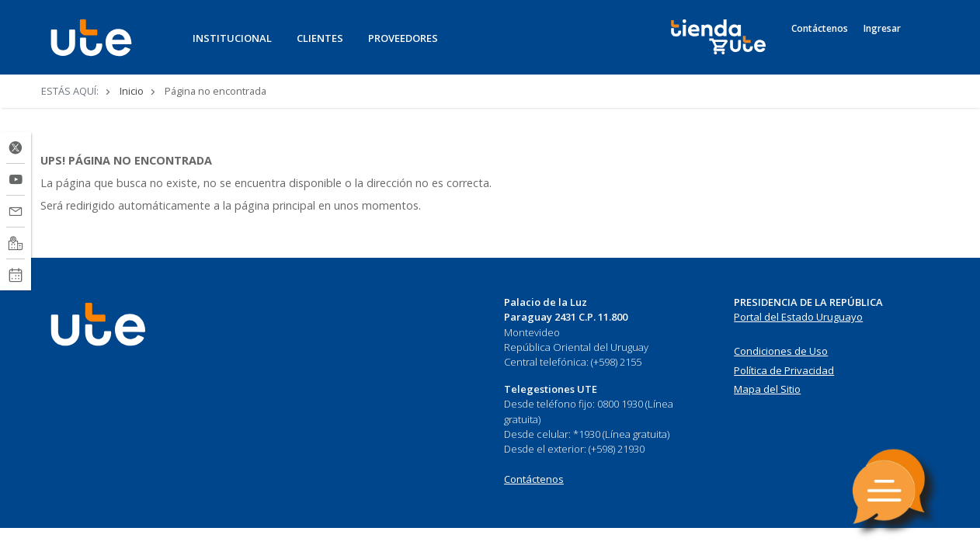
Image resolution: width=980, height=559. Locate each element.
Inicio (132, 91)
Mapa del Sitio (767, 389)
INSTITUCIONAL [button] (232, 38)
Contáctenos (820, 29)
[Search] (925, 46)
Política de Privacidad (784, 370)
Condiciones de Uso (781, 351)
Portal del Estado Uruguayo (798, 317)
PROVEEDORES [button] (403, 38)
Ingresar (882, 29)
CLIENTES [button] (320, 38)
